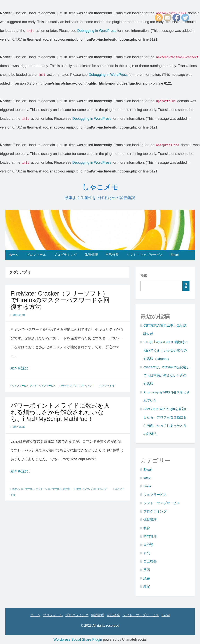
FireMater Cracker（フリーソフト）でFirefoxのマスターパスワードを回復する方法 (60, 300)
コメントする (107, 386)
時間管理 (150, 536)
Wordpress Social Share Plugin (78, 640)
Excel (175, 255)
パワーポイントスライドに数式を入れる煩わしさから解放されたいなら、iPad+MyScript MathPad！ (60, 412)
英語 (147, 570)
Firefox (65, 386)
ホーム (14, 255)
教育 (147, 528)
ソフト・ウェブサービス (145, 255)
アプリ (73, 386)
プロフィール (36, 255)
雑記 (147, 586)
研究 (147, 553)
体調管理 (91, 255)
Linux (147, 486)
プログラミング (65, 255)
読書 (147, 578)
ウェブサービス (20, 386)
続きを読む (27, 368)
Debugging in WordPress (97, 31)
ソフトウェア (85, 386)
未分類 (67, 489)
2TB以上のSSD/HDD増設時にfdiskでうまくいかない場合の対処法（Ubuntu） (166, 350)
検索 (144, 276)
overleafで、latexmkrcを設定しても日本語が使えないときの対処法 (166, 375)
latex (15, 489)
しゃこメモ (100, 187)
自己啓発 (112, 255)
